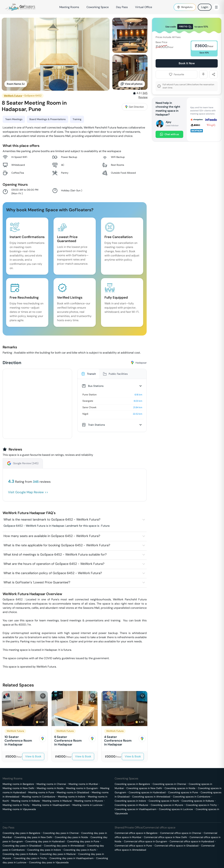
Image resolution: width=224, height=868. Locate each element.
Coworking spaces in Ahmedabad (151, 797)
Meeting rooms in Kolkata (26, 801)
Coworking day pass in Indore (44, 850)
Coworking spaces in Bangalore (132, 784)
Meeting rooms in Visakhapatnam (51, 805)
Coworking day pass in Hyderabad (45, 841)
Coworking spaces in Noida (180, 788)
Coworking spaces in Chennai (169, 784)
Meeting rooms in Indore (72, 797)
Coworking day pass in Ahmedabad (64, 846)
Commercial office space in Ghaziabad (176, 846)
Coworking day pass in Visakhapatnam (71, 858)
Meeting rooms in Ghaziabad (73, 792)
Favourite (176, 74)
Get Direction (135, 107)
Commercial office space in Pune (133, 846)
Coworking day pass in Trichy (30, 858)
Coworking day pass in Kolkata (20, 854)
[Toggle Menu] (216, 7)
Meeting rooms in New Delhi (18, 788)
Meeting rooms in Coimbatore (39, 797)
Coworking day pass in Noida (71, 837)
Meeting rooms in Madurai (57, 801)
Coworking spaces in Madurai (131, 805)
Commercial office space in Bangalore (136, 833)
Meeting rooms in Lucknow (87, 805)
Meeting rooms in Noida (50, 788)
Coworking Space (98, 7)
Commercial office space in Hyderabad (192, 841)
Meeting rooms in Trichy (16, 805)
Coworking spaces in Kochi (164, 801)
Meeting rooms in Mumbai (83, 784)
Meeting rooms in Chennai (51, 784)
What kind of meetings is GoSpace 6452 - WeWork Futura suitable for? (55, 555)
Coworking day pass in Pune (83, 841)
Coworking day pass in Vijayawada (49, 862)
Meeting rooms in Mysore (89, 801)
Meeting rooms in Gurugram (82, 788)
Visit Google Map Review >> (28, 492)
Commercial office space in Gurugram (145, 841)
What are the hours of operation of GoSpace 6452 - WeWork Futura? (54, 564)
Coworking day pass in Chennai (61, 833)
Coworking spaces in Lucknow (176, 809)
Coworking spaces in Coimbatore (192, 797)
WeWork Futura (13, 96)
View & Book (33, 756)
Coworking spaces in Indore (130, 801)
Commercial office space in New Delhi (165, 837)
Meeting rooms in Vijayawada (19, 809)
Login (205, 7)
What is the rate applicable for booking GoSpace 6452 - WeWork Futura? (57, 545)
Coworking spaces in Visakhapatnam (135, 809)
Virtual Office (144, 7)
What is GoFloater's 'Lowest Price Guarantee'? (37, 582)
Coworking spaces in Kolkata (198, 801)
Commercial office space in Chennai (181, 833)
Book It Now (187, 63)
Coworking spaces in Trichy (201, 805)
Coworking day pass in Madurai (58, 854)
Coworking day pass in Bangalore (21, 833)
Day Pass (122, 7)
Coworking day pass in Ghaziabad (22, 846)
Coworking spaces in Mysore (167, 805)
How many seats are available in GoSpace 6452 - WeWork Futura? (52, 536)
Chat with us (169, 134)
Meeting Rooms (69, 7)
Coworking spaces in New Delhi (144, 788)
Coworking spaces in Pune (183, 792)
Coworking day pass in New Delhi (33, 837)
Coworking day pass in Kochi (80, 850)
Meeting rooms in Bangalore (18, 784)
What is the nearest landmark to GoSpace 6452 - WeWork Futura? (52, 520)
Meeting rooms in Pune (41, 792)
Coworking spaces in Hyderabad (147, 792)
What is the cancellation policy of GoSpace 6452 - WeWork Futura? (53, 573)
